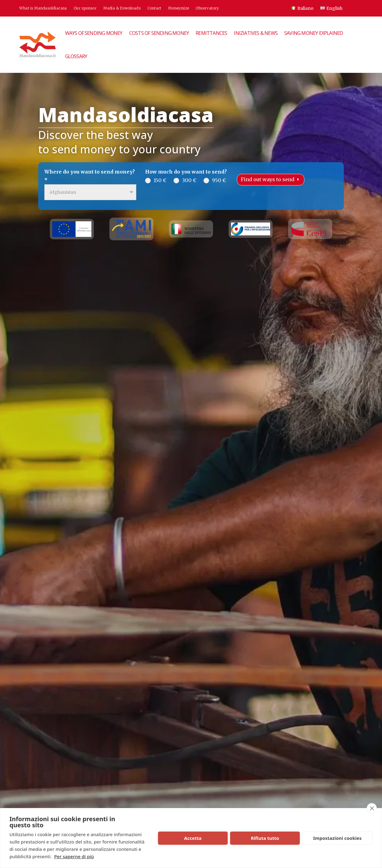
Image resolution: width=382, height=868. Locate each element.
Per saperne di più (74, 856)
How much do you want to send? (186, 172)
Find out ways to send (268, 179)
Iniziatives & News (256, 33)
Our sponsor (85, 8)
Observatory (207, 8)
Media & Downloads (122, 8)
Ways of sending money (94, 33)
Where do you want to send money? (90, 176)
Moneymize (179, 8)
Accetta (193, 838)
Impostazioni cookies (338, 838)
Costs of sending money (159, 33)
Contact (154, 8)
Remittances (211, 33)
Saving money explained (314, 33)
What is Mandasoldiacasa (43, 8)
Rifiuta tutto (265, 838)
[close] (372, 808)
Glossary (76, 56)
